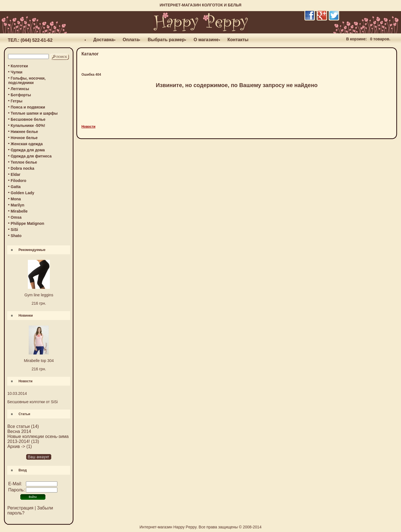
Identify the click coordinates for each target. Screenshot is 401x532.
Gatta (16, 187)
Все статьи (18, 426)
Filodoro (18, 181)
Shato (16, 236)
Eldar (15, 174)
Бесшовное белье (28, 119)
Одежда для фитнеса (31, 156)
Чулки (16, 72)
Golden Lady (22, 193)
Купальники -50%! (28, 125)
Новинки (25, 316)
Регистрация (20, 508)
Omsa (16, 217)
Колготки (19, 66)
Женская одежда (27, 144)
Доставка (104, 40)
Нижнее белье (24, 132)
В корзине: (356, 39)
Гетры (16, 101)
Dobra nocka (22, 168)
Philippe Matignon (27, 223)
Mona (16, 199)
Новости (25, 381)
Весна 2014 (19, 431)
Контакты (238, 40)
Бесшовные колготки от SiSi (32, 402)
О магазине (206, 40)
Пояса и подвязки (28, 107)
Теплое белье (24, 162)
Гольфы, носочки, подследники (27, 80)
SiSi (14, 230)
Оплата (131, 40)
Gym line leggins (39, 295)
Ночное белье (24, 138)
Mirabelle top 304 (39, 361)
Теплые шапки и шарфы (34, 113)
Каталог (90, 54)
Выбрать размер (166, 40)
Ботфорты (21, 95)
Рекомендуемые (32, 250)
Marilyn (17, 205)
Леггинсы (20, 89)
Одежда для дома (28, 150)
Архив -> (16, 446)
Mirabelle (19, 211)
